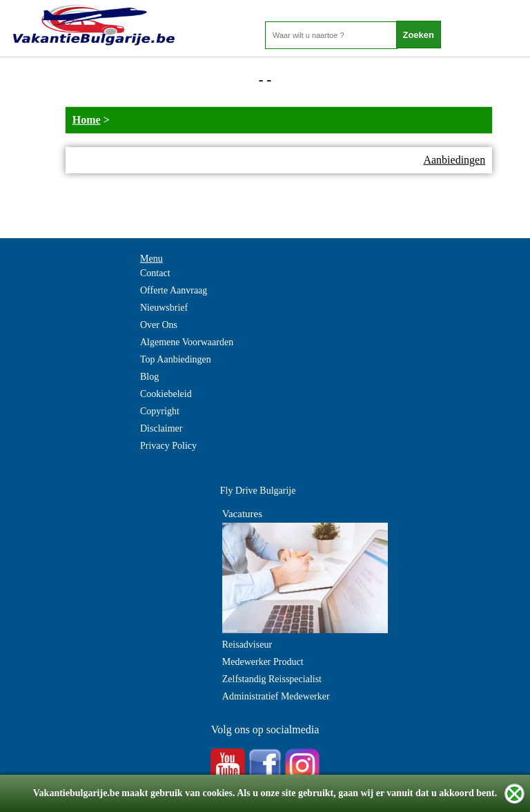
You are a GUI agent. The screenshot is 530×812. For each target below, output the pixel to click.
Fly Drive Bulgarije (258, 491)
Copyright (160, 411)
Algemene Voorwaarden (187, 342)
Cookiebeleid (166, 394)
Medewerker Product (263, 662)
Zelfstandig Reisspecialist (272, 679)
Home (87, 120)
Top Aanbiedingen (176, 359)
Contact (155, 273)
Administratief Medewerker (276, 696)
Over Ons (159, 325)
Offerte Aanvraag (174, 290)
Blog (149, 377)
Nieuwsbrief (164, 308)
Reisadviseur (247, 645)
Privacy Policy (168, 446)
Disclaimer (161, 428)
